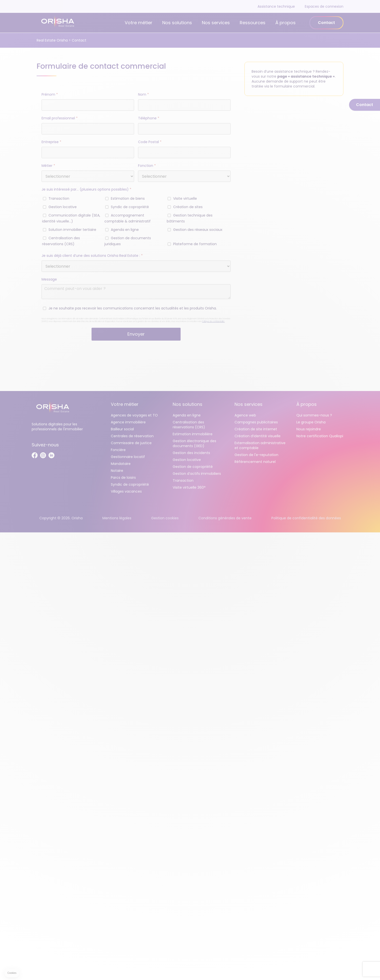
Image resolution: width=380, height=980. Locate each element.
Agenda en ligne (125, 230)
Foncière (118, 450)
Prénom (50, 94)
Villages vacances (126, 491)
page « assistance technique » (306, 76)
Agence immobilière (128, 422)
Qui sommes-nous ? (314, 415)
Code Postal (150, 142)
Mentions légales (117, 518)
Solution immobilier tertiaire (72, 230)
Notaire (117, 471)
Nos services (216, 23)
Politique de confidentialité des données (306, 518)
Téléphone (149, 118)
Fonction (147, 166)
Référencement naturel (255, 462)
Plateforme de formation (195, 244)
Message (49, 279)
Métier (48, 166)
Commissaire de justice (131, 443)
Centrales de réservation (132, 436)
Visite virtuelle (185, 198)
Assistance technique (276, 6)
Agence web (245, 415)
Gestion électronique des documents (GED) (194, 443)
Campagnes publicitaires (256, 422)
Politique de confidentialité (213, 321)
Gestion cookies (165, 518)
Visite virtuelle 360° (189, 487)
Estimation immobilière (193, 434)
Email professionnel (60, 118)
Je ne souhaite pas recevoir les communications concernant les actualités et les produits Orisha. (133, 308)
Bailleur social (122, 429)
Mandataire (121, 464)
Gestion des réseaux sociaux (198, 230)
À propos (285, 23)
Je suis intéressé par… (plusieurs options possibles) (86, 189)
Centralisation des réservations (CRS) (189, 425)
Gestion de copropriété (193, 467)
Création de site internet (256, 429)
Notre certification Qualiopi (320, 436)
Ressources (253, 23)
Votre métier (139, 23)
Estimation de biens (128, 198)
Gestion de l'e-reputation (256, 455)
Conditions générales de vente (225, 518)
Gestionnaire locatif (128, 457)
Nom (143, 94)
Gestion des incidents (191, 453)
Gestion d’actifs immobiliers (197, 474)
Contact (326, 23)
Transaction (59, 198)
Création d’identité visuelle (258, 436)
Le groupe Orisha (311, 422)
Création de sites (188, 207)
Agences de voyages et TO (134, 415)
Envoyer (136, 334)
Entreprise (51, 142)
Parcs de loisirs (123, 478)
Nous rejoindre (309, 429)
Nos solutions (177, 23)
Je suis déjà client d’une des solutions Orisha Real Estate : (92, 256)
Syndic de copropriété (130, 207)
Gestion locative (63, 207)
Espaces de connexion (324, 6)
